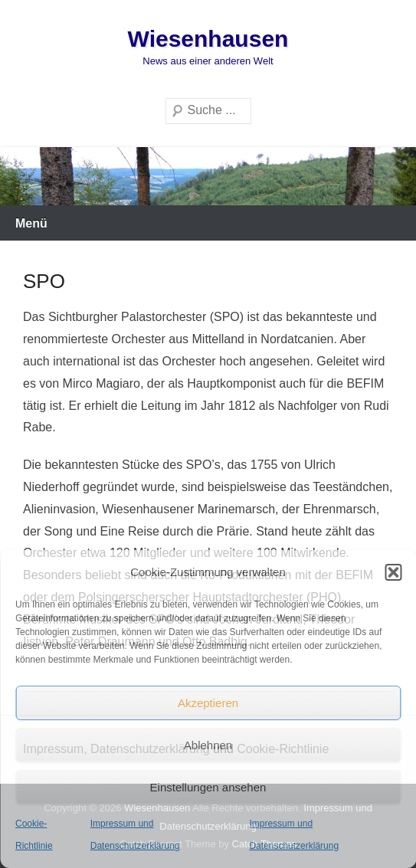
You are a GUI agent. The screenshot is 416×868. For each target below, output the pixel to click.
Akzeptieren (208, 703)
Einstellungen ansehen (208, 787)
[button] (393, 572)
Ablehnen (208, 745)
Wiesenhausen (208, 39)
